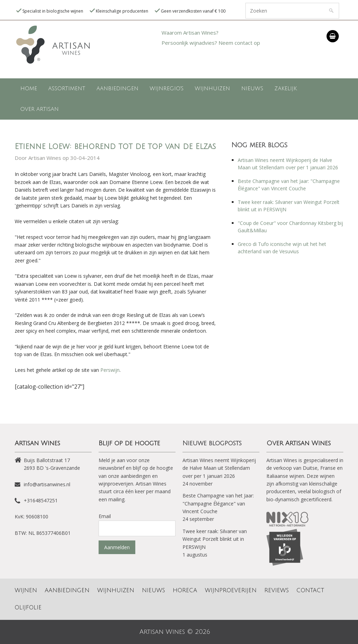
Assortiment (67, 89)
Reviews (277, 590)
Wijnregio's (167, 89)
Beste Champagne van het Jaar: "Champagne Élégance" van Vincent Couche (218, 503)
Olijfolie (28, 608)
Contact (310, 590)
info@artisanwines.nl (47, 484)
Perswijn (110, 370)
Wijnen (26, 590)
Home (29, 89)
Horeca (185, 590)
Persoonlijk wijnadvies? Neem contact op (211, 43)
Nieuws (252, 89)
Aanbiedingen (117, 89)
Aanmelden (117, 547)
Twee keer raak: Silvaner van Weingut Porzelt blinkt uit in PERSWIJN (215, 539)
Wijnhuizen (212, 89)
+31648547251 (41, 500)
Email (105, 516)
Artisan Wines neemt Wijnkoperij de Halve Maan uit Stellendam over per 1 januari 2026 (219, 468)
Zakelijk (286, 89)
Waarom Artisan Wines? (190, 33)
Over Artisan (40, 109)
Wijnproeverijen (231, 590)
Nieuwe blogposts (212, 443)
